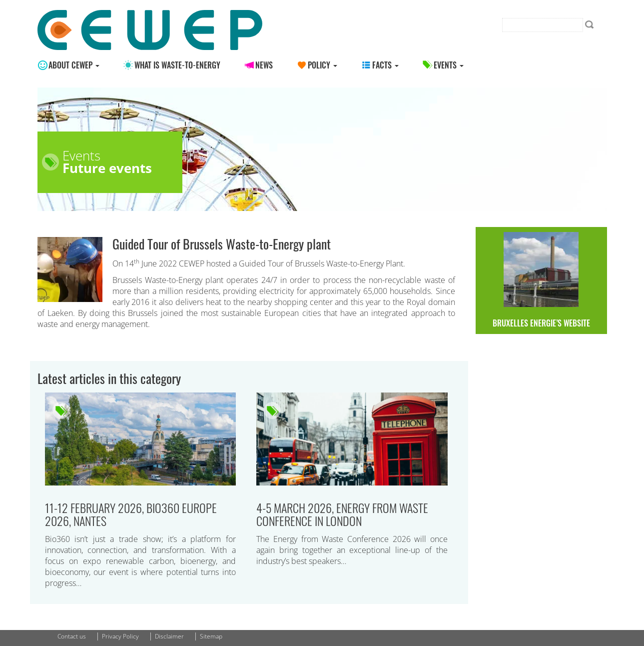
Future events (107, 168)
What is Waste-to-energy (177, 65)
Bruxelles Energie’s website (541, 280)
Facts (385, 65)
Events (449, 65)
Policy (322, 65)
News (264, 65)
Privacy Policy (120, 636)
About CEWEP (74, 65)
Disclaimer (169, 636)
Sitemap (211, 636)
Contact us (72, 636)
